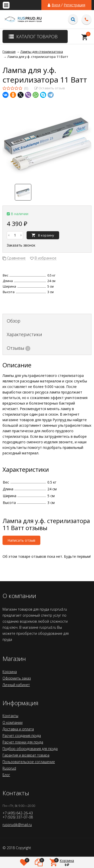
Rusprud (9, 768)
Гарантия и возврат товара (26, 755)
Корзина (10, 672)
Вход (56, 5)
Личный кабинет (16, 685)
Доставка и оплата (18, 729)
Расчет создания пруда (22, 736)
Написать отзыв (21, 540)
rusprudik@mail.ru (17, 825)
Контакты (10, 716)
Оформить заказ (17, 678)
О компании (13, 722)
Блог (6, 775)
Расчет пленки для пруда (23, 742)
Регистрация (74, 5)
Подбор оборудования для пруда (30, 749)
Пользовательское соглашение (29, 762)
